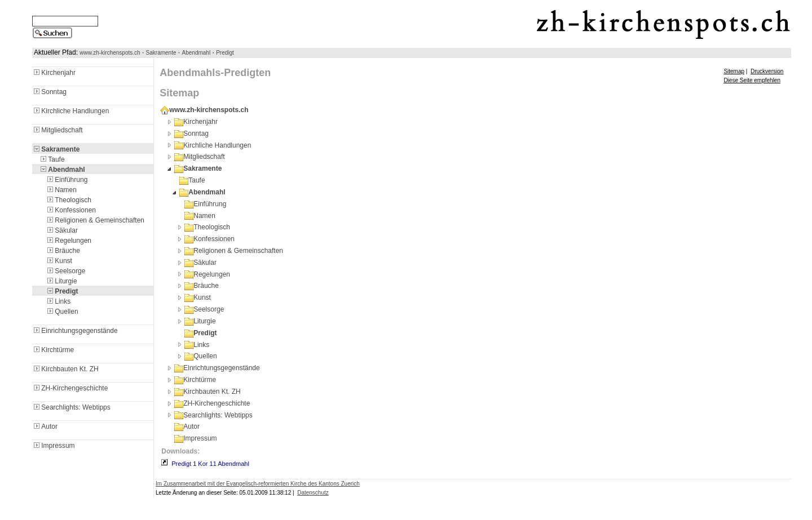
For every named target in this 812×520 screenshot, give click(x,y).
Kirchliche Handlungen (70, 111)
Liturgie (61, 281)
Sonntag (49, 92)
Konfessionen (71, 210)
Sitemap (734, 71)
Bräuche (63, 251)
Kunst (59, 261)
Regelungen (69, 241)
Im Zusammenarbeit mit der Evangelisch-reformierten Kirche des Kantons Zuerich (258, 484)
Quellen (62, 312)
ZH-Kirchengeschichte (70, 388)
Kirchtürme (53, 350)
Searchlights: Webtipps (71, 407)
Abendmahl (197, 53)
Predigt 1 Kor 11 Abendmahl (210, 464)
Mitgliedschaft (57, 130)
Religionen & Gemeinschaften (95, 220)
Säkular (62, 230)
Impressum (53, 446)
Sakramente (161, 53)
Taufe (52, 159)
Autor (45, 426)
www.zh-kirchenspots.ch (110, 53)
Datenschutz (313, 493)
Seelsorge (65, 271)
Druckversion (767, 71)
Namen (61, 190)
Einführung (67, 180)
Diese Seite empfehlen (752, 80)
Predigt (225, 53)
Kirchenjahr (54, 73)
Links (58, 301)
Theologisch (69, 200)
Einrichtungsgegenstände (75, 331)
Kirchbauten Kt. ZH (65, 369)
